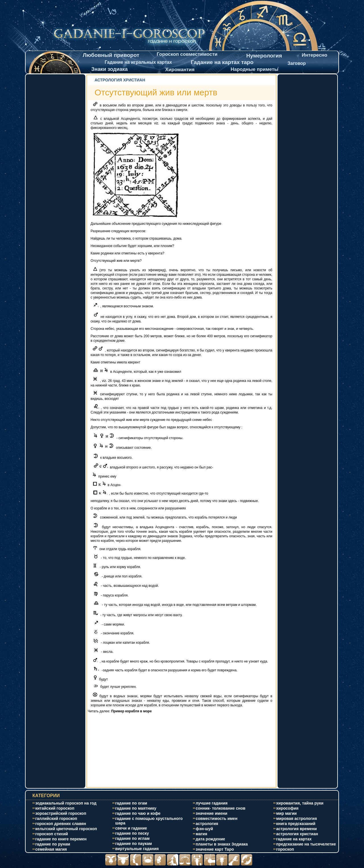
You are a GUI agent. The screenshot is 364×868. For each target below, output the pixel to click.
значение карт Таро (215, 849)
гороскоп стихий (52, 834)
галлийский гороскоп (56, 818)
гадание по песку (132, 833)
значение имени (211, 813)
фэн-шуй (204, 829)
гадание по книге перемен (61, 839)
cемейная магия (51, 849)
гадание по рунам (53, 844)
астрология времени (296, 829)
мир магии (286, 813)
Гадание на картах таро (222, 62)
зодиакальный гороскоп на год (66, 803)
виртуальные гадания (137, 849)
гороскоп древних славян (61, 824)
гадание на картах (294, 839)
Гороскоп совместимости (187, 54)
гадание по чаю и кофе (138, 813)
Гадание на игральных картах (138, 62)
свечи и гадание (131, 828)
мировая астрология (296, 818)
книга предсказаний (296, 824)
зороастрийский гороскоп (61, 813)
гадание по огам (131, 803)
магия (201, 834)
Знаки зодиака (109, 69)
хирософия (287, 808)
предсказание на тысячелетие (306, 844)
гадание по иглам (132, 838)
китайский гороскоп (55, 808)
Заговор (297, 63)
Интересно (315, 55)
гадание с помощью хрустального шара (149, 821)
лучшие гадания (212, 803)
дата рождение (210, 839)
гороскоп (285, 849)
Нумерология (264, 56)
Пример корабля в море (132, 711)
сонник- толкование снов (221, 808)
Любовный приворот (111, 55)
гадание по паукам (134, 844)
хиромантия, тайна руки (300, 803)
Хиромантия (180, 70)
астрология (207, 824)
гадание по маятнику (136, 808)
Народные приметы (255, 69)
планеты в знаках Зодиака (222, 844)
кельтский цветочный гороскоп (66, 829)
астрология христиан (297, 834)
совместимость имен (217, 818)
